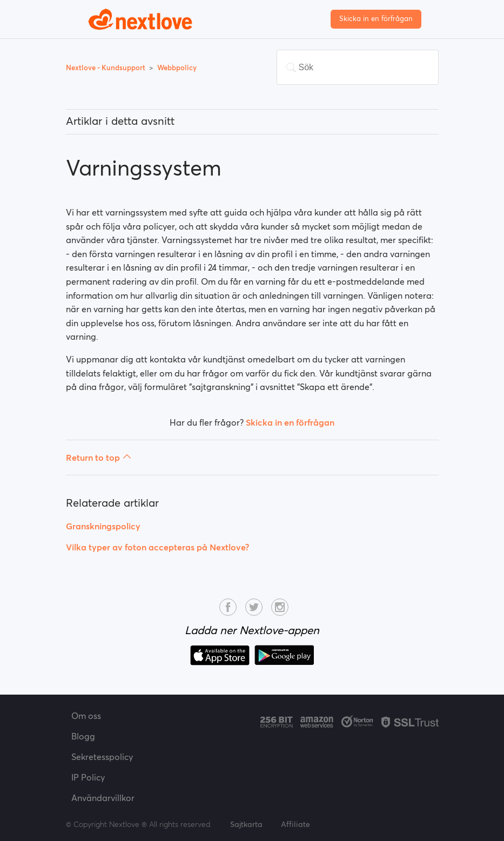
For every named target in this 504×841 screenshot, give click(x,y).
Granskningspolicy (103, 526)
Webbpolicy (177, 68)
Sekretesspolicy (102, 757)
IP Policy (88, 777)
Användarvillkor (103, 798)
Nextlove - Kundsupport (106, 68)
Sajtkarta (246, 824)
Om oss (86, 716)
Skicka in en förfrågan (376, 19)
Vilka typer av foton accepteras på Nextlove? (157, 547)
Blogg (83, 736)
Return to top (99, 457)
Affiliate (295, 824)
